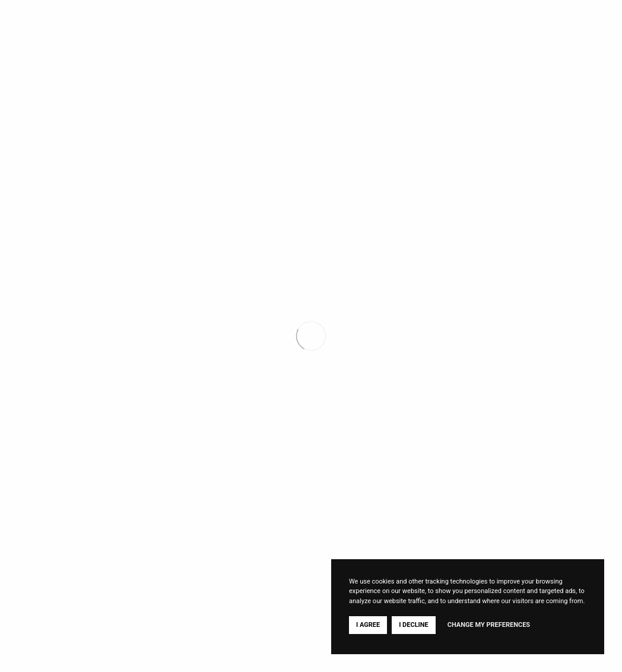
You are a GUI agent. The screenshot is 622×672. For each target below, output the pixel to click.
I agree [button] (368, 625)
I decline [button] (414, 625)
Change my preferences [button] (489, 625)
